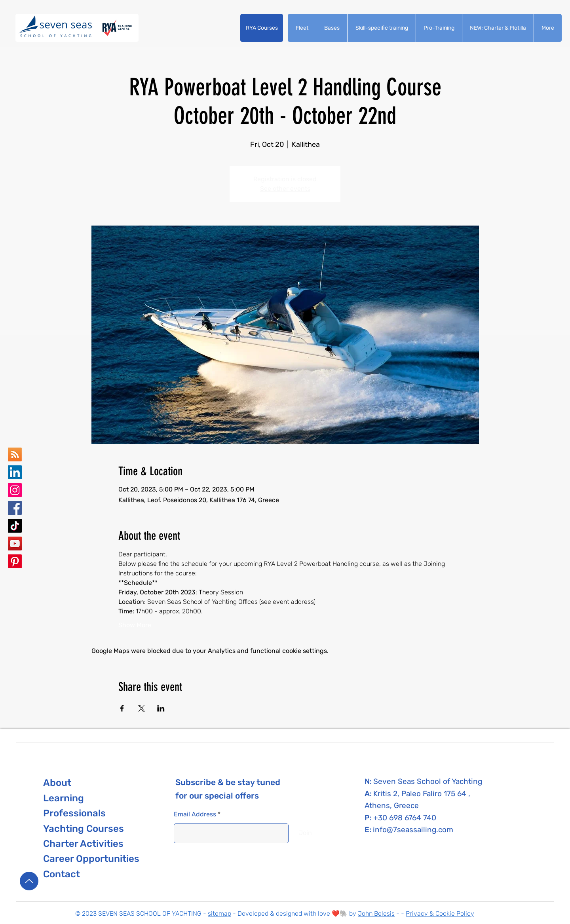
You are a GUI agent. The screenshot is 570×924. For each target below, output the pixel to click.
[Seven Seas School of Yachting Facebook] (15, 508)
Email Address (195, 814)
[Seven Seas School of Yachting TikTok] (15, 526)
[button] (262, 28)
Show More (135, 625)
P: (369, 818)
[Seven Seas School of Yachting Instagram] (15, 490)
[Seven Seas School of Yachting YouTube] (15, 544)
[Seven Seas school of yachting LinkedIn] (15, 472)
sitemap (219, 914)
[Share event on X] (142, 708)
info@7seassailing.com (413, 830)
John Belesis (376, 914)
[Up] (29, 881)
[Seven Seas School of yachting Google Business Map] (15, 454)
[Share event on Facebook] (122, 708)
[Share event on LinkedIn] (161, 708)
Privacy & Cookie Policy (440, 914)
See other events (285, 189)
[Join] (305, 833)
